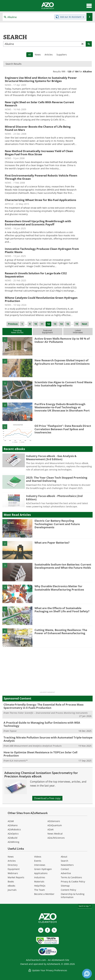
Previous (13, 324)
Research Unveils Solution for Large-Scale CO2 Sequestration (36, 275)
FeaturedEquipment (47, 331)
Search (65, 861)
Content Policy (68, 890)
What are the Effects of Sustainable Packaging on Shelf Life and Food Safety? (62, 610)
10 (36, 324)
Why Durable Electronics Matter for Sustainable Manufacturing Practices (59, 588)
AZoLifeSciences (56, 838)
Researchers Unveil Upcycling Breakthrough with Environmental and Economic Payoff (38, 223)
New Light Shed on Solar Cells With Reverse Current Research (39, 104)
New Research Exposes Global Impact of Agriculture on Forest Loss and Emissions (62, 362)
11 (42, 324)
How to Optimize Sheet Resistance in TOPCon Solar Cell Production (40, 754)
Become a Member (44, 894)
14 (61, 324)
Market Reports (16, 877)
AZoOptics (13, 834)
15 (68, 324)
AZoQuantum (55, 825)
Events (38, 861)
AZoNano (13, 825)
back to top (85, 906)
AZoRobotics (14, 829)
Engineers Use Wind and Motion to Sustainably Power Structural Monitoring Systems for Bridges (41, 79)
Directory (13, 865)
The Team (39, 890)
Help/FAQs (40, 886)
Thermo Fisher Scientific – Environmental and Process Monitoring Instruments (49, 713)
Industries (40, 877)
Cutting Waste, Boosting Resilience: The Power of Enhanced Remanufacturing (61, 632)
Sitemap (65, 886)
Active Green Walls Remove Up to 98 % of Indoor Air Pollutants (62, 340)
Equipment (14, 869)
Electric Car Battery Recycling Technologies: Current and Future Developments (57, 524)
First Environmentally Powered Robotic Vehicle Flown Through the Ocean (41, 177)
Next (84, 324)
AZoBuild (13, 838)
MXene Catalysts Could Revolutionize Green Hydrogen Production (41, 299)
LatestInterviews (78, 331)
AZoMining (13, 842)
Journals (12, 890)
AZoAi (51, 829)
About (64, 857)
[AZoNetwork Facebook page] (47, 930)
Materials (39, 882)
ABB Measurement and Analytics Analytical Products (36, 746)
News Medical (55, 834)
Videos (38, 857)
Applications (41, 873)
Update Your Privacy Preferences (48, 970)
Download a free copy (47, 798)
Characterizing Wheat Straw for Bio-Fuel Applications (40, 200)
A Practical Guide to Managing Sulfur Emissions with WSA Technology (42, 724)
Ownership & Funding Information (73, 896)
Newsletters (67, 865)
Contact (65, 869)
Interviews (40, 865)
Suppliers (62, 55)
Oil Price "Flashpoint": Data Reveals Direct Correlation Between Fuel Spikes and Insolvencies (63, 429)
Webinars (13, 873)
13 (55, 324)
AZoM (11, 821)
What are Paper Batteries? (52, 543)
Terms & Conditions (71, 877)
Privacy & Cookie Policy (73, 882)
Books (11, 882)
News (38, 55)
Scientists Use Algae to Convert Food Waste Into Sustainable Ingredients (63, 384)
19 (77, 324)
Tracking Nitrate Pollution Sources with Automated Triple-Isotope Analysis (48, 739)
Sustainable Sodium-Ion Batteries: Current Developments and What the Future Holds (63, 566)
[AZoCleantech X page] (54, 930)
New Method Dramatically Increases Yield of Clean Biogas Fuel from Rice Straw (39, 153)
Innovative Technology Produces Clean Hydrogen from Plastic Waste (42, 250)
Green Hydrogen (43, 869)
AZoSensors (54, 821)
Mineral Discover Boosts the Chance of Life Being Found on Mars (38, 128)
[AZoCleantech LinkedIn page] (41, 930)
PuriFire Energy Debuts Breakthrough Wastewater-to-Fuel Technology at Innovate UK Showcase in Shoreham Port (62, 407)
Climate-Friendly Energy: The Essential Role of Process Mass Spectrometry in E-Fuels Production (43, 706)
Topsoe (13, 731)
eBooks (11, 886)
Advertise (66, 873)
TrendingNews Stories (17, 331)
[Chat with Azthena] (87, 974)
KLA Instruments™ (18, 761)
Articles (49, 55)
